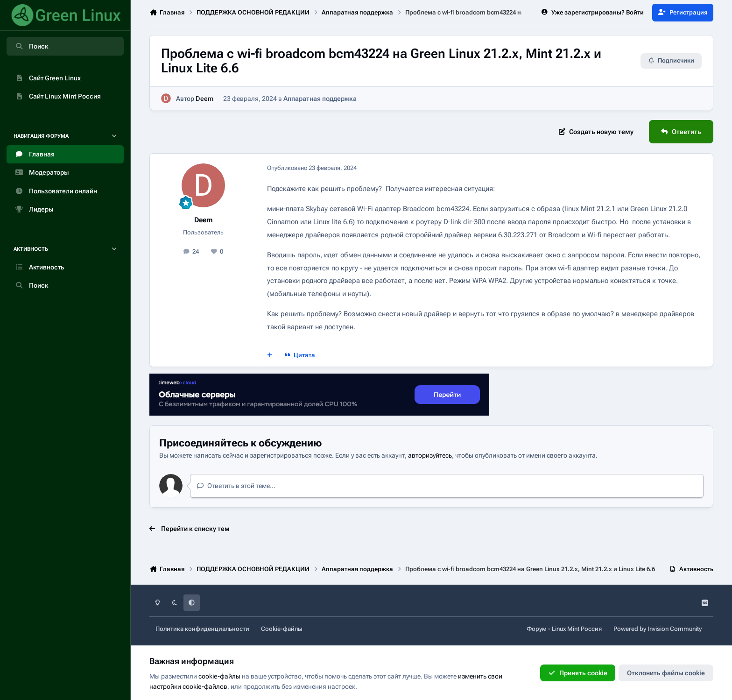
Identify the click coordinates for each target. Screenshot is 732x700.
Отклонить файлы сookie (666, 673)
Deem (204, 99)
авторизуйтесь (430, 455)
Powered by (658, 629)
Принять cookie (578, 673)
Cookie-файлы (282, 629)
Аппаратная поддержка (320, 99)
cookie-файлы (219, 676)
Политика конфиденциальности (202, 629)
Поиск (31, 46)
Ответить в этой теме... (236, 486)
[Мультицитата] (270, 355)
